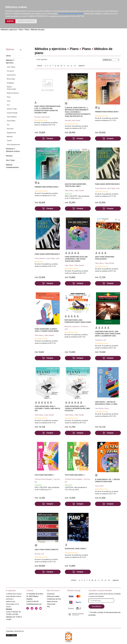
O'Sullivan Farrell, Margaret (44, 479)
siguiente (82, 66)
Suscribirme (96, 606)
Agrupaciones (11, 133)
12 (68, 66)
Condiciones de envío (54, 599)
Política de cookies (53, 596)
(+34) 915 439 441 (33, 602)
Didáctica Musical (13, 93)
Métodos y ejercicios (9, 30)
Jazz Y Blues (11, 67)
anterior (40, 66)
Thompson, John (101, 340)
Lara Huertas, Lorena (102, 408)
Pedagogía (10, 83)
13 (71, 66)
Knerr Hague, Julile (113, 188)
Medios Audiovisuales (11, 88)
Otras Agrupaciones (13, 145)
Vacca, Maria (99, 486)
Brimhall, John (39, 554)
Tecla (9, 101)
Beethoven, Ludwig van (72, 326)
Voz (8, 125)
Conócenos (51, 594)
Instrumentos (11, 75)
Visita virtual (51, 604)
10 (61, 66)
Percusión (10, 129)
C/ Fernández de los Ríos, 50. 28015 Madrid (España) (35, 596)
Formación (10, 71)
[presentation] (105, 621)
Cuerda (9, 141)
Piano (21, 30)
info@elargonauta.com (34, 604)
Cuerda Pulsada (12, 113)
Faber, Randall (79, 191)
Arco (8, 105)
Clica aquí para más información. (71, 14)
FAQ (48, 607)
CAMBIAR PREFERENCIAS (26, 21)
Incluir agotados (42, 59)
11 (64, 66)
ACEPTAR (10, 21)
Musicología (11, 79)
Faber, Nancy (69, 191)
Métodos (10, 137)
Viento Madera (12, 117)
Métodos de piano (38, 30)
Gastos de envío (52, 602)
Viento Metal (11, 121)
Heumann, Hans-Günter (42, 117)
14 (75, 66)
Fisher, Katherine (101, 188)
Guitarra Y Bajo (12, 109)
